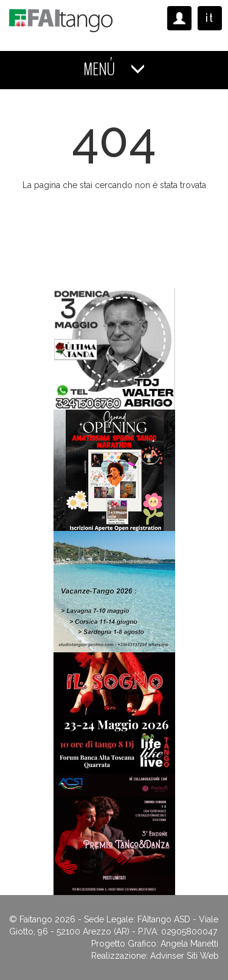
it (210, 18)
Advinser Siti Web (185, 956)
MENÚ (114, 69)
